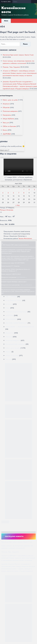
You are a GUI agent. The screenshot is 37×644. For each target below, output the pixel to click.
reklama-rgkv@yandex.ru (26, 285)
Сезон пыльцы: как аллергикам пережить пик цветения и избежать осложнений (18, 62)
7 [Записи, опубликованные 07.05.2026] (19, 193)
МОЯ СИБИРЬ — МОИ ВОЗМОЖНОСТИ (20, 327)
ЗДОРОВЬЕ (7, 134)
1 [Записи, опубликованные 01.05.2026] (24, 190)
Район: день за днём (10, 100)
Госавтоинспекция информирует (16, 312)
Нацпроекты (7, 115)
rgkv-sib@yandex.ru (22, 277)
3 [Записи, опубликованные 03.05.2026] (34, 190)
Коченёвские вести (13, 10)
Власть (5, 130)
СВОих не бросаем (9, 126)
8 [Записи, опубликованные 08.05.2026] (24, 193)
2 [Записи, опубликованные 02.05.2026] (29, 190)
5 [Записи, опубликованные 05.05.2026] (8, 193)
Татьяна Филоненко (25, 238)
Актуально (6, 104)
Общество (6, 107)
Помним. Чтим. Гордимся (11, 67)
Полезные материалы (10, 111)
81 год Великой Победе (14, 300)
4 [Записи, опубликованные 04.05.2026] (3, 193)
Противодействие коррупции (15, 344)
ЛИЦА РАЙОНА (8, 119)
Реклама (8, 352)
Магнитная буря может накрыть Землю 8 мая (18, 55)
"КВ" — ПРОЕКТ (11, 297)
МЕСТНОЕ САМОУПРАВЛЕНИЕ (16, 323)
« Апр (18, 205)
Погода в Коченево (7, 210)
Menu (6, 21)
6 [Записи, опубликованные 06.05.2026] (13, 193)
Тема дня (6, 123)
